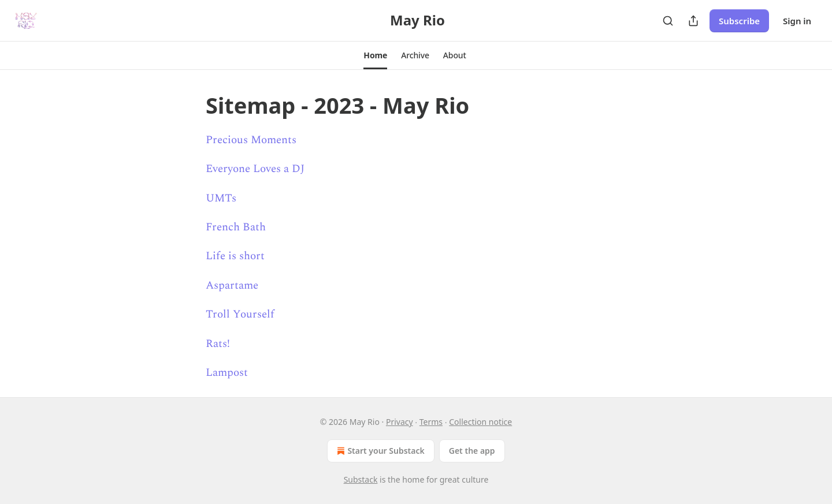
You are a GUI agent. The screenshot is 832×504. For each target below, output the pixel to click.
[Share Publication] (693, 21)
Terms (431, 422)
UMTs (221, 198)
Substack (361, 479)
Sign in (797, 21)
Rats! (218, 344)
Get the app (472, 451)
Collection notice (480, 422)
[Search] (668, 21)
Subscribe (739, 21)
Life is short (235, 256)
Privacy (400, 422)
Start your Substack (379, 451)
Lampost (227, 373)
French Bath (236, 227)
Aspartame (232, 285)
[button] (375, 55)
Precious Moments (251, 140)
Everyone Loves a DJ (255, 169)
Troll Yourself (240, 314)
